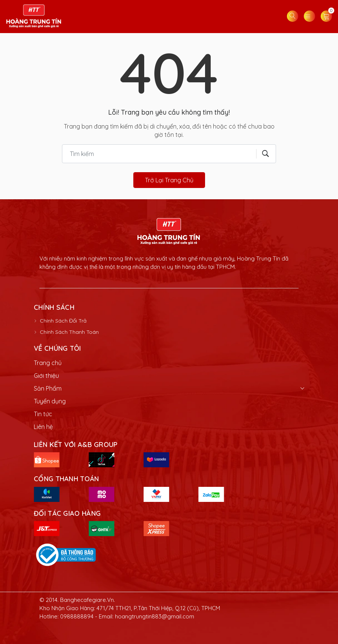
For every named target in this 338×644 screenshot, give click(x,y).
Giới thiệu (46, 376)
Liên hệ (43, 427)
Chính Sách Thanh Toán (69, 332)
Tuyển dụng (50, 401)
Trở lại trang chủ (169, 180)
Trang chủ (48, 363)
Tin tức (43, 414)
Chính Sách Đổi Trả (63, 321)
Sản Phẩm (48, 388)
